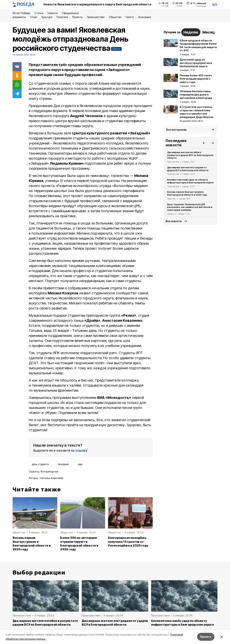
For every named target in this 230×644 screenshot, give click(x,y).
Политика (62, 17)
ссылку (81, 450)
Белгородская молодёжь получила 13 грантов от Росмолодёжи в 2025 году (128, 542)
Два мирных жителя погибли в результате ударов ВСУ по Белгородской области (190, 155)
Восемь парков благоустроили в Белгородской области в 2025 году (32, 543)
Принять (206, 637)
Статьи (39, 13)
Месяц (209, 32)
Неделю (191, 32)
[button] (204, 143)
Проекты (77, 17)
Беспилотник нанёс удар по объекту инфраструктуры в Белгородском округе (190, 181)
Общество (115, 17)
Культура (47, 17)
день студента (40, 464)
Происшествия (96, 17)
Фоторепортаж (49, 472)
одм (80, 464)
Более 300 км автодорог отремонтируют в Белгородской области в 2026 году (79, 543)
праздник (63, 464)
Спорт (34, 17)
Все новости (174, 221)
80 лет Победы (21, 13)
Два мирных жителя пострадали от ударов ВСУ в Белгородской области (188, 169)
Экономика (145, 17)
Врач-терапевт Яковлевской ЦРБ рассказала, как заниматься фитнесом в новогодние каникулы (190, 207)
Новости (53, 13)
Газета (130, 17)
